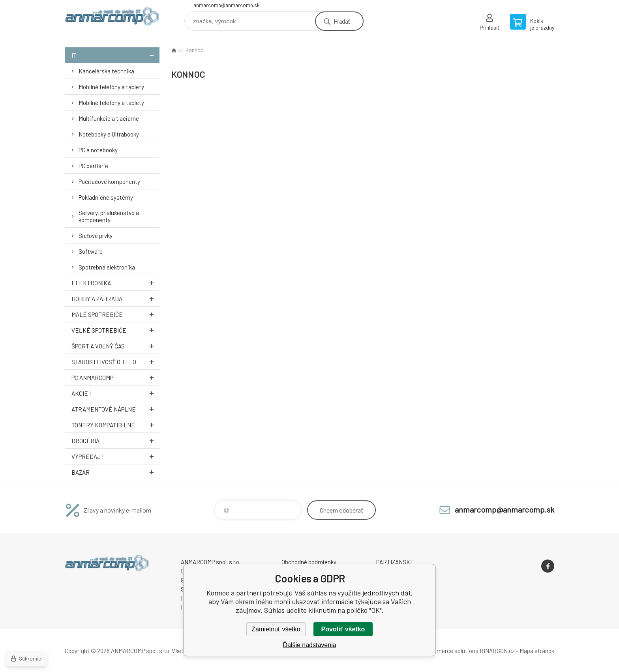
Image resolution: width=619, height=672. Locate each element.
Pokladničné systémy (106, 197)
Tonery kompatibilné (115, 425)
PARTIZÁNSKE (395, 562)
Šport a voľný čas (115, 346)
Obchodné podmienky (309, 562)
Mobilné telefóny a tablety (111, 87)
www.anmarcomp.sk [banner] (112, 18)
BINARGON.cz (497, 651)
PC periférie (93, 166)
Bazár (115, 472)
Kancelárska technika (106, 71)
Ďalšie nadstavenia (309, 645)
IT (115, 55)
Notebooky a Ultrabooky (109, 134)
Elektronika (115, 283)
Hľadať (342, 21)
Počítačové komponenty (109, 182)
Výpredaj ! (115, 456)
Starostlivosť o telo (115, 362)
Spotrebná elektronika (107, 267)
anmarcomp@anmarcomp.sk (227, 5)
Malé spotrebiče (115, 314)
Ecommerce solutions (450, 651)
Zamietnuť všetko (276, 629)
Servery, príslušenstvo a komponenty (109, 216)
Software (91, 251)
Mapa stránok (537, 651)
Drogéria (115, 441)
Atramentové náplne (115, 409)
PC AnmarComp (115, 377)
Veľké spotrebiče (115, 330)
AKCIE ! (115, 393)
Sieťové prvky (96, 236)
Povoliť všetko (343, 629)
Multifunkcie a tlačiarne (109, 118)
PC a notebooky (98, 150)
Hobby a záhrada (115, 299)
